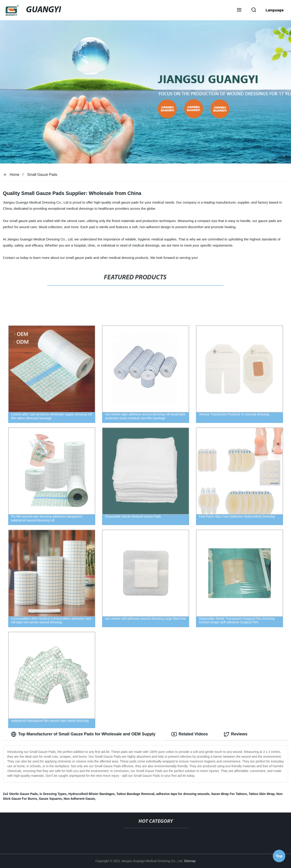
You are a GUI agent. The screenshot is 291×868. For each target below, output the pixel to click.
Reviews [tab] (236, 734)
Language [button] (275, 10)
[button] (239, 10)
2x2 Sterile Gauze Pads (20, 794)
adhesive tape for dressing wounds (183, 794)
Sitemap (190, 861)
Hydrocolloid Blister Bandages (91, 794)
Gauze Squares (50, 799)
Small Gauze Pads (42, 175)
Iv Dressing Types (53, 794)
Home (15, 175)
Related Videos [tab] (190, 734)
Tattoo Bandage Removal (135, 794)
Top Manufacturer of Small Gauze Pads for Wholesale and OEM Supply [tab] (83, 734)
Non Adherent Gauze (79, 799)
